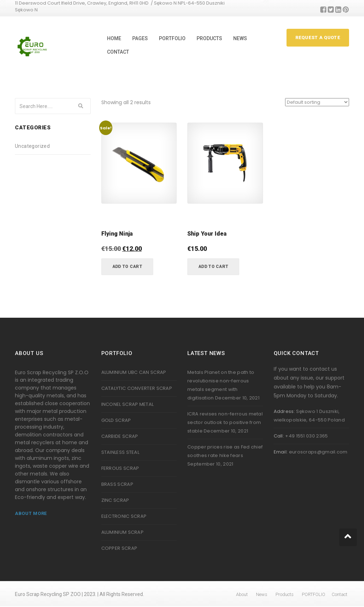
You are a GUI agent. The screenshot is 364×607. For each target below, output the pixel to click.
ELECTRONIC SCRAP (124, 516)
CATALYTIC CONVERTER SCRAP (137, 388)
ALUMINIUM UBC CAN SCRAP (134, 372)
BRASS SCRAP (117, 484)
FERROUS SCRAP (120, 468)
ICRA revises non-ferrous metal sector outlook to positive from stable (225, 422)
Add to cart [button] (127, 267)
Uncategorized (32, 146)
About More (31, 513)
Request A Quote (318, 37)
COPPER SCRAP (119, 548)
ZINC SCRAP (115, 500)
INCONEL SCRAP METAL (128, 404)
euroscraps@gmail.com (318, 452)
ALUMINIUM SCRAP (123, 532)
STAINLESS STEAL (121, 452)
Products (209, 38)
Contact (118, 52)
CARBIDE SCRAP (120, 436)
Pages (140, 38)
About (242, 594)
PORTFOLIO (172, 38)
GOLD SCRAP (116, 420)
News (240, 38)
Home (114, 38)
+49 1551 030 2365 (306, 436)
